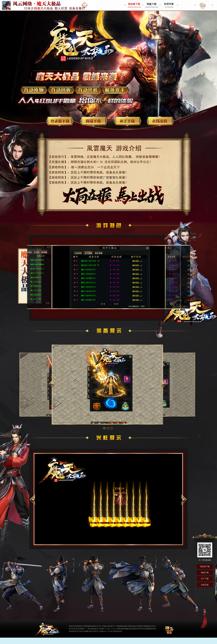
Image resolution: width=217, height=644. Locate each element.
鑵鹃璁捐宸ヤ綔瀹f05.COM (100, 631)
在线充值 (160, 121)
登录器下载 (60, 121)
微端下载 (94, 121)
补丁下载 (128, 121)
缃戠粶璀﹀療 (161, 628)
